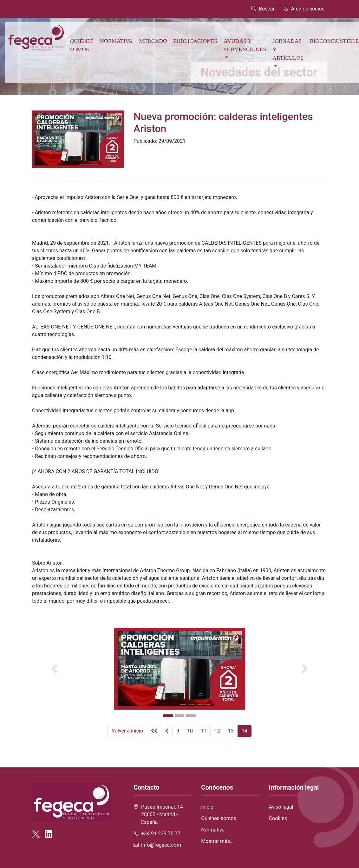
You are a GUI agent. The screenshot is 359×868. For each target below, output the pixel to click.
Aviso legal (281, 807)
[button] (54, 669)
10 (190, 731)
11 (204, 731)
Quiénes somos (82, 45)
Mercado (153, 41)
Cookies (278, 818)
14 (245, 731)
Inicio (207, 807)
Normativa (116, 41)
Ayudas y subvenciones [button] (245, 45)
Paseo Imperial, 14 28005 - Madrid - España (162, 815)
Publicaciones (196, 41)
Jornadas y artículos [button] (288, 49)
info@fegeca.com (161, 845)
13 (231, 731)
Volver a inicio (127, 731)
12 (217, 731)
